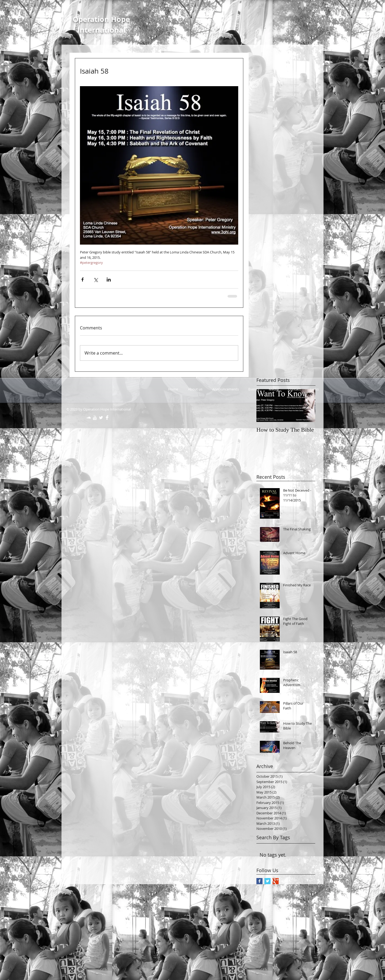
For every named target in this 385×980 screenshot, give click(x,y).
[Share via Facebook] (82, 280)
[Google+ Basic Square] (276, 881)
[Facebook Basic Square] (259, 881)
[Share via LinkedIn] (109, 280)
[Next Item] (307, 406)
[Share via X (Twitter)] (96, 280)
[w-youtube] (95, 418)
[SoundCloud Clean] (89, 418)
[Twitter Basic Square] (267, 881)
